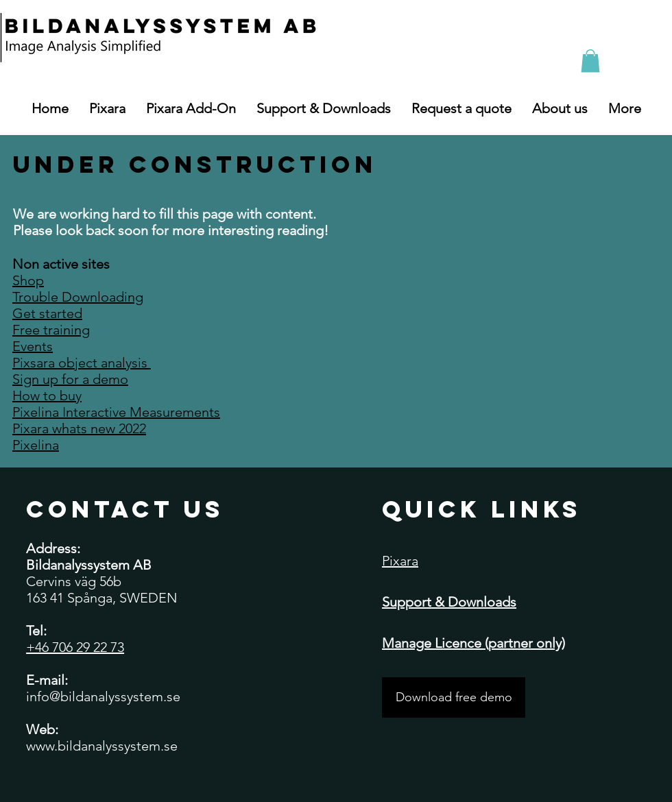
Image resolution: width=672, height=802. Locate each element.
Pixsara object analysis (82, 363)
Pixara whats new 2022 (79, 428)
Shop (28, 280)
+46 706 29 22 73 (75, 647)
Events (33, 346)
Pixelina (36, 445)
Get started (47, 313)
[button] (590, 61)
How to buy (47, 396)
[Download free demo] (454, 697)
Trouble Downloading (78, 297)
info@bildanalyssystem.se (103, 696)
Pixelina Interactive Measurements (116, 412)
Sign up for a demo (70, 379)
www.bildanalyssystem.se (102, 746)
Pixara (400, 561)
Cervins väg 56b (74, 581)
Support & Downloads (449, 602)
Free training (51, 330)
